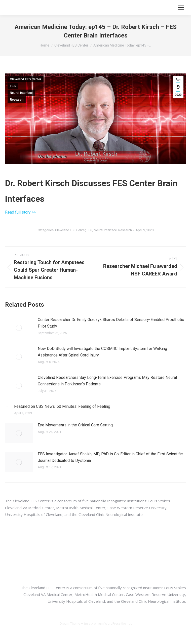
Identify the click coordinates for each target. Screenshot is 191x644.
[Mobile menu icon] (181, 8)
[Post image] (19, 328)
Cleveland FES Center (26, 79)
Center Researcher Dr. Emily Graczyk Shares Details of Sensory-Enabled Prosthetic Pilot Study (111, 323)
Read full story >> (20, 212)
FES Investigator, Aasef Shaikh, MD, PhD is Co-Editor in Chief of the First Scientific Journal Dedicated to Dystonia (110, 457)
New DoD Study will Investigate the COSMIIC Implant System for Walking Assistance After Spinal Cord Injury (102, 352)
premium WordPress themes (111, 623)
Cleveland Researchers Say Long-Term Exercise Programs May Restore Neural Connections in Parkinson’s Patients (107, 381)
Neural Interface (21, 93)
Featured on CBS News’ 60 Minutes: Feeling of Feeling (62, 406)
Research (17, 100)
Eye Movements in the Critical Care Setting (75, 425)
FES (13, 86)
